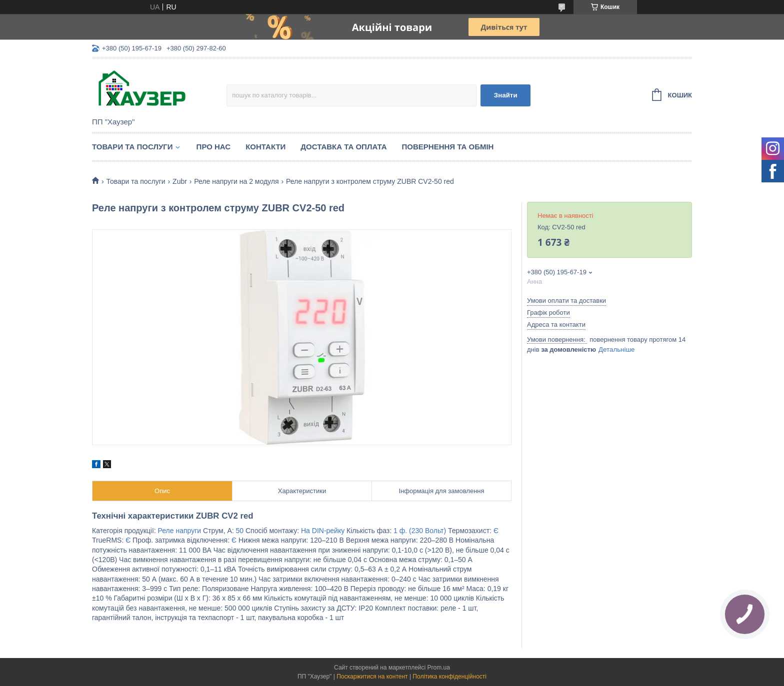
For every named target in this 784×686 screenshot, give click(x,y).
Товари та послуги (132, 147)
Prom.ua (439, 668)
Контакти (265, 147)
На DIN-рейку (323, 531)
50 (240, 531)
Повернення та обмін (448, 147)
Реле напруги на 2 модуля (236, 181)
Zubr (180, 181)
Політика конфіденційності (449, 677)
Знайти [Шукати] (506, 95)
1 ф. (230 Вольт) (420, 531)
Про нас (214, 147)
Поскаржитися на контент (372, 677)
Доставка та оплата (343, 147)
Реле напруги (180, 531)
